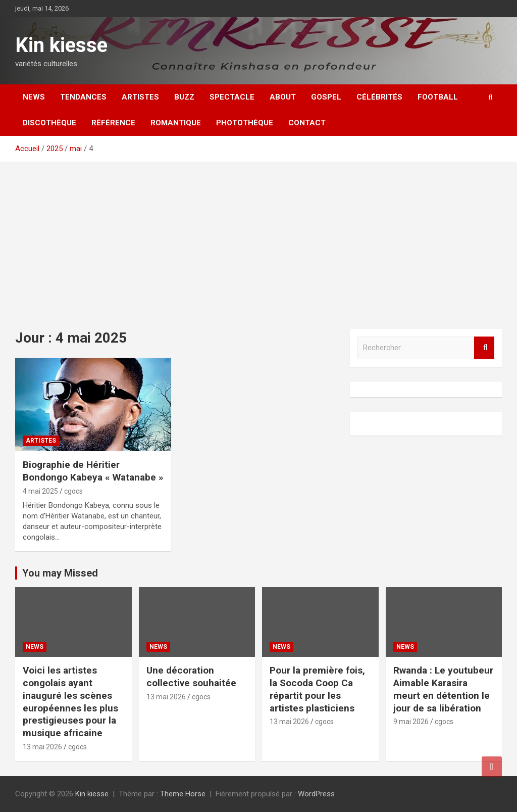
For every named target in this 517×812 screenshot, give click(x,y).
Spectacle (232, 97)
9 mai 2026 (411, 722)
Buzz (184, 97)
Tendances (83, 97)
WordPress (316, 794)
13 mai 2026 (42, 747)
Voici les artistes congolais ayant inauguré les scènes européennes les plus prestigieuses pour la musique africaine (70, 701)
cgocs (73, 491)
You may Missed (60, 573)
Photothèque (245, 123)
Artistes (140, 97)
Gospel (326, 97)
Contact (307, 123)
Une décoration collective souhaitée (191, 677)
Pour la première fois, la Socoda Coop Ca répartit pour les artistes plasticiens (317, 689)
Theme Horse (183, 794)
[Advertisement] (258, 238)
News (34, 97)
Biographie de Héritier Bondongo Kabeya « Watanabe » (93, 471)
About (283, 97)
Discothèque (49, 123)
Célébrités (379, 97)
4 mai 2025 (40, 491)
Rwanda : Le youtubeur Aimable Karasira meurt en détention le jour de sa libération (443, 689)
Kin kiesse (61, 45)
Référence (113, 123)
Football (438, 97)
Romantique (176, 123)
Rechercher (484, 348)
